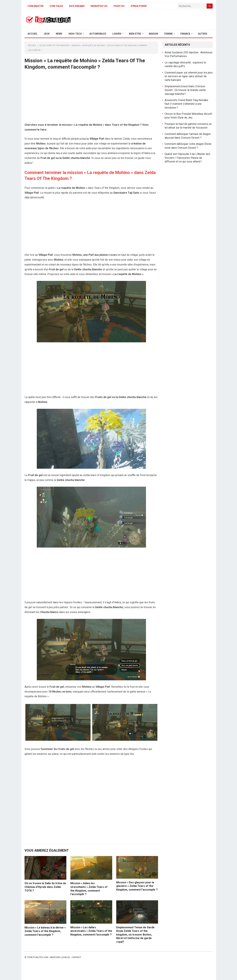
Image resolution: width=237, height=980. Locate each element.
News (59, 34)
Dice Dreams (77, 6)
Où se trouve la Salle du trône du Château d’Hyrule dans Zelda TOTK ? (45, 887)
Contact (76, 957)
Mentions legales (60, 957)
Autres (203, 34)
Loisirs (117, 34)
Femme (168, 34)
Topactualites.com (38, 957)
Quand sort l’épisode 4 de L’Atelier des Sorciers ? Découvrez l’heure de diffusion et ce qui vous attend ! (187, 158)
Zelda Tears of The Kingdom (54, 45)
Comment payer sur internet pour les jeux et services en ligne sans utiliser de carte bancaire (189, 76)
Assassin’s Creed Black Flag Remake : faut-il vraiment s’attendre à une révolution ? (187, 104)
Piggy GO (119, 6)
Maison (153, 34)
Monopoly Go (99, 6)
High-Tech (75, 34)
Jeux (47, 34)
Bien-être (135, 34)
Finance (185, 34)
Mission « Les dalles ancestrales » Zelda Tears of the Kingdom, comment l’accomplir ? (91, 931)
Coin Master (36, 6)
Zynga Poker (139, 6)
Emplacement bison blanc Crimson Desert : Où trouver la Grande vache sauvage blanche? (185, 90)
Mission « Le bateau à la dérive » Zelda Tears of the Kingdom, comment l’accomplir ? (45, 931)
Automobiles (98, 34)
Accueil (33, 34)
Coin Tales (56, 6)
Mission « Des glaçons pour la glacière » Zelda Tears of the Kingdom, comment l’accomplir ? (137, 886)
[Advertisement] (91, 98)
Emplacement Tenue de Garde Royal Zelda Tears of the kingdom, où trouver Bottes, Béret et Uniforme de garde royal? (135, 935)
